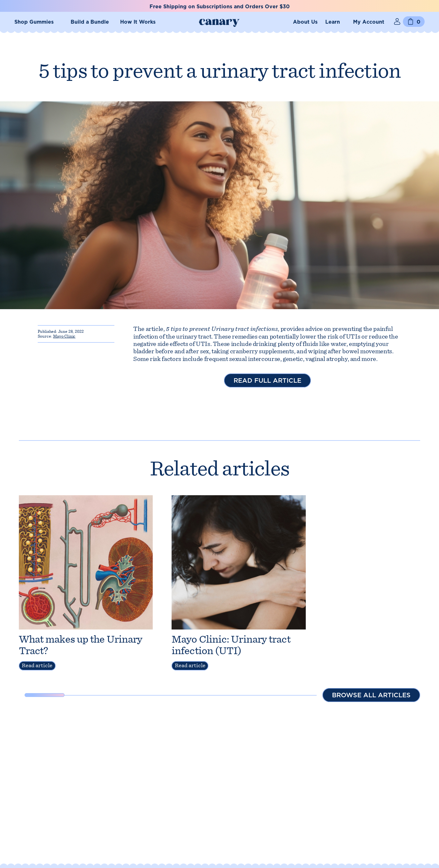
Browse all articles (371, 695)
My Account (369, 22)
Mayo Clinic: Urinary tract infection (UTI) (231, 645)
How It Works (138, 22)
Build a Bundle (90, 22)
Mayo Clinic (64, 336)
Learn (333, 22)
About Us (305, 22)
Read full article (267, 380)
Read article (37, 665)
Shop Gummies (34, 22)
